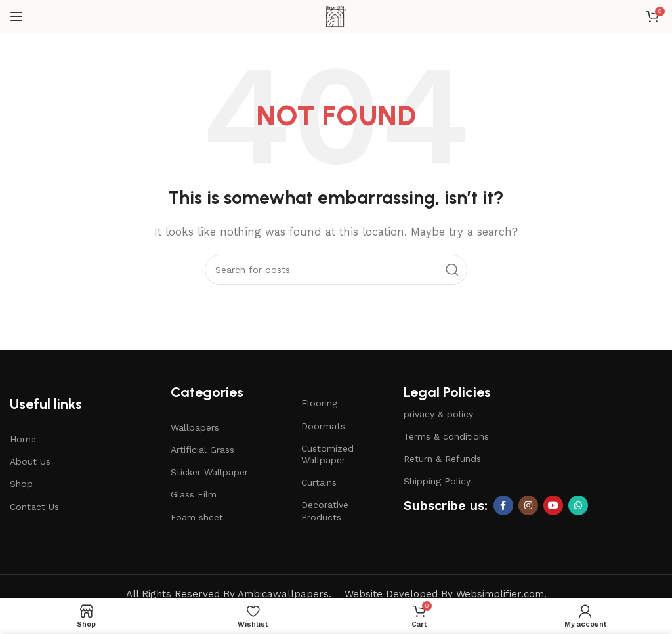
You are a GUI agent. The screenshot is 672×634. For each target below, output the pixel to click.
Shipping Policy (437, 481)
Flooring (319, 403)
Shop (21, 484)
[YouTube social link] (553, 505)
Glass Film (194, 494)
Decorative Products (325, 511)
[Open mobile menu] (16, 16)
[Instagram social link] (528, 505)
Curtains (319, 482)
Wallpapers (195, 427)
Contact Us (34, 507)
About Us (30, 461)
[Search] (336, 270)
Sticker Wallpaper (209, 472)
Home (23, 439)
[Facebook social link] (503, 505)
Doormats (323, 426)
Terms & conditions (446, 436)
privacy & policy (438, 414)
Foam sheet (197, 517)
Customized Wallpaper (327, 454)
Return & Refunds (442, 459)
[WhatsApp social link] (578, 505)
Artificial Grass (202, 450)
